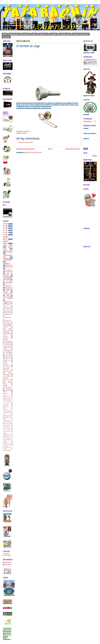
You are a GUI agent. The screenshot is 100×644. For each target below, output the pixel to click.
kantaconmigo (7, 270)
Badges (5, 395)
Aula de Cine (43, 34)
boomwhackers (7, 315)
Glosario (8, 343)
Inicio (5, 34)
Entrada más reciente (26, 149)
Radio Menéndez (14, 34)
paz (4, 361)
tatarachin (8, 565)
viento (5, 392)
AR (5, 417)
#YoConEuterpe (8, 294)
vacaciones (6, 416)
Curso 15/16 (8, 251)
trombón (24, 133)
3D (12, 416)
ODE (4, 436)
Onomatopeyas (7, 372)
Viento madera (8, 381)
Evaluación (6, 406)
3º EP (5, 228)
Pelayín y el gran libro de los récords (8, 438)
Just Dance (6, 367)
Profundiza (9, 354)
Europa (5, 362)
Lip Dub (9, 303)
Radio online (7, 376)
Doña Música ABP (65, 34)
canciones (9, 272)
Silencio (5, 337)
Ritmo (5, 305)
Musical (5, 334)
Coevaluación (6, 425)
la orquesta (7, 345)
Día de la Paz (7, 297)
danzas (8, 323)
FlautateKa (53, 34)
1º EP (5, 233)
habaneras (9, 283)
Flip (5, 205)
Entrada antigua (72, 149)
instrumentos (7, 286)
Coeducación (8, 424)
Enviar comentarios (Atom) (33, 153)
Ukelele (34, 34)
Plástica (5, 292)
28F (9, 361)
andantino (6, 446)
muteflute (6, 359)
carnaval (6, 259)
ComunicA (6, 264)
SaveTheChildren (8, 311)
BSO (11, 308)
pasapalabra (6, 451)
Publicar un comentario (26, 143)
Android (5, 324)
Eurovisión (6, 405)
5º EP (5, 226)
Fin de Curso (8, 281)
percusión (8, 390)
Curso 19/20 (8, 246)
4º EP (5, 231)
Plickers (5, 443)
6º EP (5, 224)
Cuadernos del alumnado (81, 34)
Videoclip (8, 313)
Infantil (10, 252)
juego (8, 296)
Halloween (6, 277)
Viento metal (9, 356)
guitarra (6, 278)
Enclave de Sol (7, 432)
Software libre (7, 444)
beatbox (5, 411)
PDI (12, 353)
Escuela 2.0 (6, 37)
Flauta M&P (26, 34)
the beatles (8, 299)
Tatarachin (8, 563)
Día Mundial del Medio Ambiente (8, 398)
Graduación (9, 289)
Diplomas (5, 397)
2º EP (5, 235)
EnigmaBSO (6, 332)
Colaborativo (6, 427)
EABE (8, 310)
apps (8, 291)
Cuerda (5, 351)
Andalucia (6, 308)
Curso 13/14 (6, 428)
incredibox (9, 389)
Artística (6, 338)
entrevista (7, 261)
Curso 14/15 (9, 266)
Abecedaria (6, 394)
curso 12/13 (8, 357)
